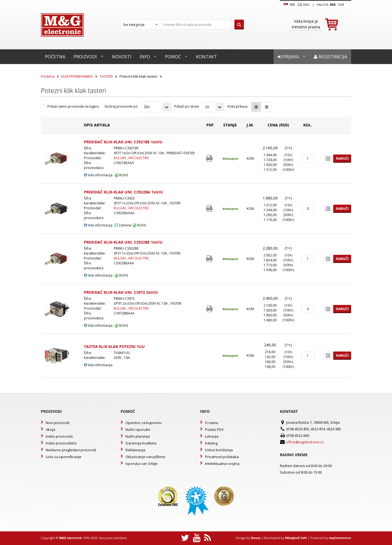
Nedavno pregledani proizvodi (71, 450)
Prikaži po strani (187, 106)
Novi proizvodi (58, 423)
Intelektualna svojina (222, 464)
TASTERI (106, 76)
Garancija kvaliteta (141, 443)
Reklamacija (135, 450)
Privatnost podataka (222, 457)
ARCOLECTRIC (139, 158)
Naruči (342, 158)
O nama (212, 423)
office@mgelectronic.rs (305, 442)
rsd (333, 4)
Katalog (211, 443)
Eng (304, 5)
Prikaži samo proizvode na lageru (73, 106)
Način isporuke (138, 429)
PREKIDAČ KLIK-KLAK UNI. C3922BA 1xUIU (123, 192)
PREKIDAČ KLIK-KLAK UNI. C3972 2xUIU (121, 292)
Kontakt (206, 57)
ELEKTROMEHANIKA (77, 76)
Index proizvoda (59, 436)
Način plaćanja (138, 436)
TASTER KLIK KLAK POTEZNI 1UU (114, 346)
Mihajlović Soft (296, 538)
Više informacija (98, 175)
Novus (256, 538)
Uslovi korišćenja (219, 450)
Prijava (288, 57)
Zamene (123, 225)
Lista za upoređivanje (64, 457)
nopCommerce (340, 538)
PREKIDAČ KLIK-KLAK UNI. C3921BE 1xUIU (123, 142)
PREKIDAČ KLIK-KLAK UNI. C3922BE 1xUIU (123, 242)
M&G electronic (71, 538)
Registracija (330, 57)
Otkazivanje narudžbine (145, 457)
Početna (55, 57)
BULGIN (120, 158)
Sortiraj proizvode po (121, 106)
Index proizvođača (61, 443)
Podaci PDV (214, 429)
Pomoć (173, 57)
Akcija (50, 429)
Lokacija (212, 436)
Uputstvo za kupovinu (144, 423)
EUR (341, 4)
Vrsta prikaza (237, 106)
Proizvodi (85, 57)
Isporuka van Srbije (142, 464)
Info (145, 57)
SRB (289, 5)
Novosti (122, 57)
